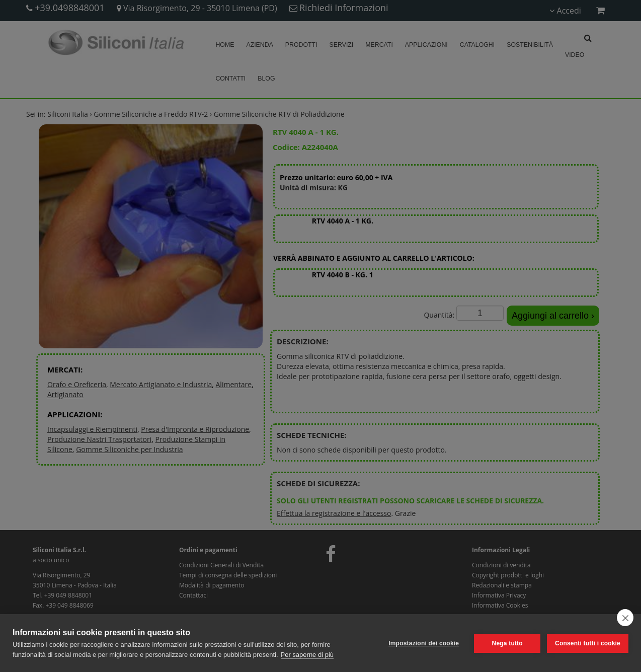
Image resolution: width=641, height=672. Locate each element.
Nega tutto (506, 643)
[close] (625, 618)
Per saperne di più (307, 655)
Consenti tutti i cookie (588, 643)
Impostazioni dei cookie (423, 643)
